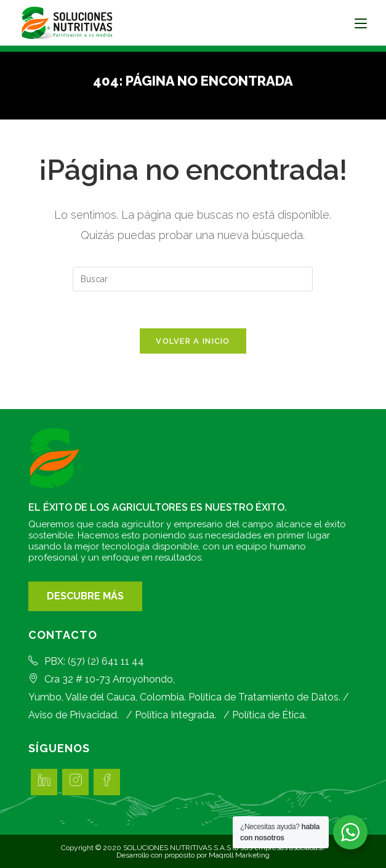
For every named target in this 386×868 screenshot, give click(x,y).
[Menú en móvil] (361, 23)
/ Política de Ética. (263, 715)
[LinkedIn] (44, 782)
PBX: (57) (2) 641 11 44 (86, 661)
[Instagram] (75, 782)
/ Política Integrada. (169, 715)
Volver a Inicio (193, 341)
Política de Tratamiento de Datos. (264, 697)
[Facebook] (107, 782)
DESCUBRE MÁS (85, 596)
